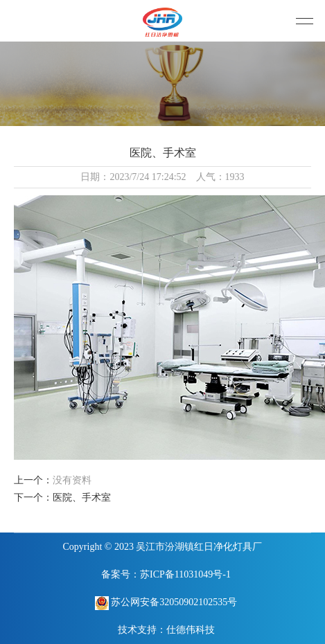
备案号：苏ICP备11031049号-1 (166, 574)
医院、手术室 (82, 498)
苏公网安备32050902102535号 (166, 603)
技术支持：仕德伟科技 (166, 630)
